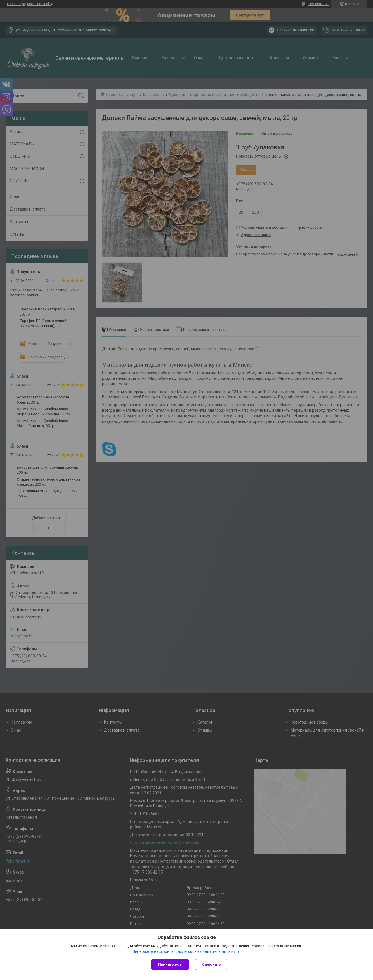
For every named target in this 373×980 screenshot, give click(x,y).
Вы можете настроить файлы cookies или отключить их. (185, 951)
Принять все (170, 964)
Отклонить (211, 964)
